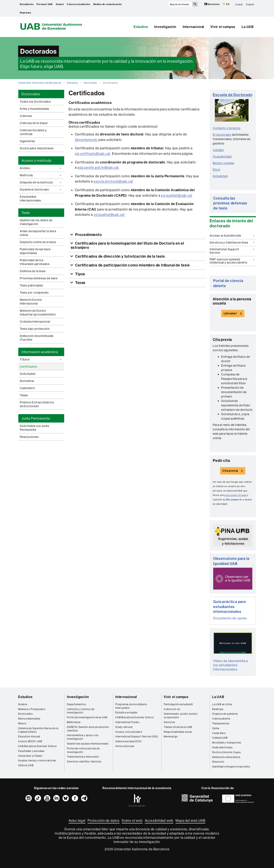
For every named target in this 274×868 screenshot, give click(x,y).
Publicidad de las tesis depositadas (35, 251)
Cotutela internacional (35, 322)
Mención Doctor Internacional (31, 302)
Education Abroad (29, 736)
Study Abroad (124, 727)
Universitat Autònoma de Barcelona (40, 83)
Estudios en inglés (126, 712)
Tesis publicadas (31, 285)
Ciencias (26, 116)
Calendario (27, 388)
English (250, 4)
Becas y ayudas (223, 163)
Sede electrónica (222, 747)
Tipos (80, 274)
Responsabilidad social (178, 732)
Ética (216, 170)
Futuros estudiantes (79, 4)
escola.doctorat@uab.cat (113, 181)
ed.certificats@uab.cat (93, 154)
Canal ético (219, 733)
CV (226, 4)
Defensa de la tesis (33, 271)
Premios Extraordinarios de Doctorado (37, 404)
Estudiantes (27, 4)
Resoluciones (29, 437)
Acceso (41, 168)
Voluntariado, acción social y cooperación (181, 716)
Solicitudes (28, 374)
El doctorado (222, 135)
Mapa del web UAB (190, 820)
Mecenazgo (171, 736)
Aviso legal (77, 820)
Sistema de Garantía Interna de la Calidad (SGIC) (38, 730)
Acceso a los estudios (129, 732)
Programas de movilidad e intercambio (131, 706)
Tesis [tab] (26, 213)
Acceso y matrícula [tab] (36, 160)
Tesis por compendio (34, 293)
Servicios (169, 722)
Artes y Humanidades (35, 109)
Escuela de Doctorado (233, 95)
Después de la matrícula (41, 182)
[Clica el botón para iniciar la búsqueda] (195, 4)
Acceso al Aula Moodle (232, 236)
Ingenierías (27, 141)
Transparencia (221, 723)
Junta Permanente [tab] (36, 418)
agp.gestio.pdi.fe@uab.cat (98, 167)
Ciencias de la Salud (34, 123)
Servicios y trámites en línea (232, 243)
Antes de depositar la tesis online (38, 233)
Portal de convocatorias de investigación (83, 750)
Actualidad (220, 176)
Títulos (41, 359)
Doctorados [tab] (31, 94)
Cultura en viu (172, 709)
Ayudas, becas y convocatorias (37, 760)
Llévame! (230, 313)
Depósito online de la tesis (38, 242)
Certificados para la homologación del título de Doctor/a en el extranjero (127, 245)
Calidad (218, 150)
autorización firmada (235, 495)
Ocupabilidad (222, 156)
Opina (216, 728)
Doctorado (91, 83)
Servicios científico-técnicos (84, 761)
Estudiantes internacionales (30, 199)
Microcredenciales (29, 719)
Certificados (29, 367)
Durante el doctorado (41, 190)
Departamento (86, 140)
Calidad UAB (220, 738)
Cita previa (230, 471)
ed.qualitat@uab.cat (177, 195)
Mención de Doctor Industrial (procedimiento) (38, 313)
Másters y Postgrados (32, 709)
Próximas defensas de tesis (39, 278)
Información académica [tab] (40, 352)
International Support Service (232, 251)
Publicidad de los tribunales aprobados (35, 262)
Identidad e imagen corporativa (231, 767)
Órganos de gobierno (225, 714)
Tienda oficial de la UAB (178, 727)
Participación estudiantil (178, 704)
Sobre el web (132, 820)
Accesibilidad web (159, 820)
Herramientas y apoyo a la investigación (83, 737)
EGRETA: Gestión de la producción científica (88, 729)
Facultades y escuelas (31, 751)
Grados (23, 704)
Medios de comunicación (108, 4)
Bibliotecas (74, 722)
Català (239, 4)
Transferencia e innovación (83, 757)
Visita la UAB (26, 765)
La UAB (248, 27)
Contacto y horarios (227, 128)
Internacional (193, 27)
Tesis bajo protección (35, 329)
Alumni (60, 4)
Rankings (218, 709)
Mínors (22, 723)
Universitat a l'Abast (30, 756)
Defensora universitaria (226, 757)
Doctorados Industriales (37, 148)
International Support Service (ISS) (137, 736)
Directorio (212, 4)
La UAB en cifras (222, 704)
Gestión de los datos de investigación (36, 222)
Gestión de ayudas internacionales (88, 744)
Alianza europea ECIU (128, 741)
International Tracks (127, 722)
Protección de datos (104, 820)
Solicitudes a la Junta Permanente (34, 428)
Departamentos (76, 704)
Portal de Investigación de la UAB (87, 717)
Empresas (25, 13)
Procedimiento (88, 235)
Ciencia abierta (221, 719)
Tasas (24, 395)
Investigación (165, 27)
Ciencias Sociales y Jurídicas (33, 132)
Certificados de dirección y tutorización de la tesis (120, 256)
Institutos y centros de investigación (81, 711)
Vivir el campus (223, 27)
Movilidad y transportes (227, 743)
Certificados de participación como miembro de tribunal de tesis (132, 265)
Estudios (141, 27)
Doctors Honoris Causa (226, 752)
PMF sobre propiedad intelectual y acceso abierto (232, 261)
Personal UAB (45, 4)
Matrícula (41, 175)
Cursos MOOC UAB (30, 741)
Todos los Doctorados (35, 102)
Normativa (27, 381)
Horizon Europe (125, 746)
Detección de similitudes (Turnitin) (37, 338)
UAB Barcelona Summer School (37, 746)
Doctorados (25, 714)
